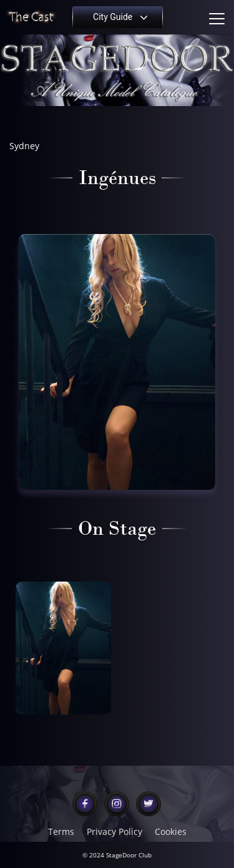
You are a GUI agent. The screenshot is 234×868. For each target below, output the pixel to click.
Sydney (24, 146)
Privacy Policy (115, 832)
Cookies (171, 832)
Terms (61, 832)
